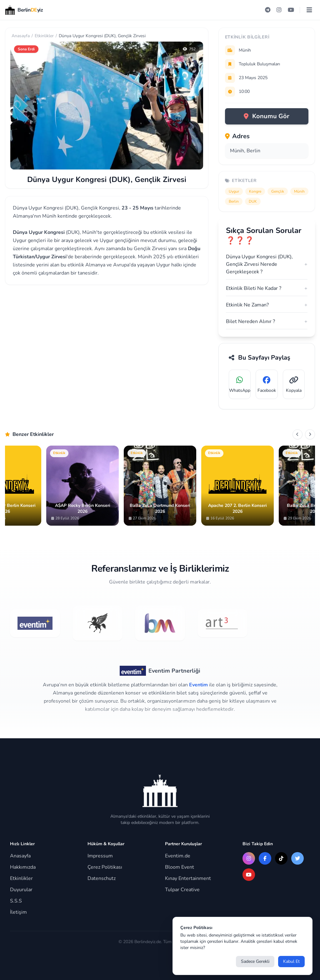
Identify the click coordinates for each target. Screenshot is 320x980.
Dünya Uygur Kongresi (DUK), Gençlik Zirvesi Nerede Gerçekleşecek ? (267, 264)
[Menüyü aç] (309, 10)
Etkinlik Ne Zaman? (267, 305)
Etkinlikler (44, 36)
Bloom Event (180, 867)
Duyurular (21, 890)
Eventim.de (178, 856)
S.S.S (16, 901)
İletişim (18, 912)
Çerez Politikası (105, 867)
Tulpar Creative (182, 890)
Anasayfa (21, 36)
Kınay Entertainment (188, 878)
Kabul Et (291, 961)
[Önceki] (297, 434)
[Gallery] (160, 486)
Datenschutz (102, 878)
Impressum (100, 856)
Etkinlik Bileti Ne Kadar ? (267, 288)
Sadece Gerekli (255, 961)
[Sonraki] (310, 434)
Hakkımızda (23, 867)
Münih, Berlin (245, 151)
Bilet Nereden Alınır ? (267, 321)
